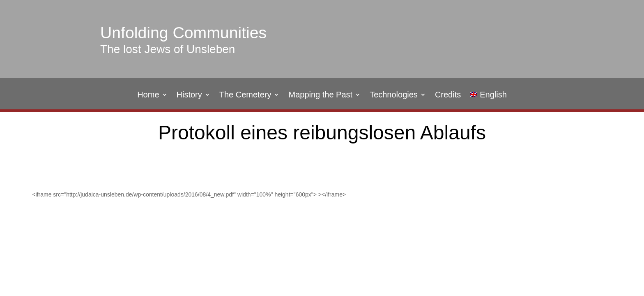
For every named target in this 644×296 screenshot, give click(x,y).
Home (148, 95)
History (189, 95)
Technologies (394, 95)
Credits (448, 95)
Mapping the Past (320, 95)
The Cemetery (245, 95)
